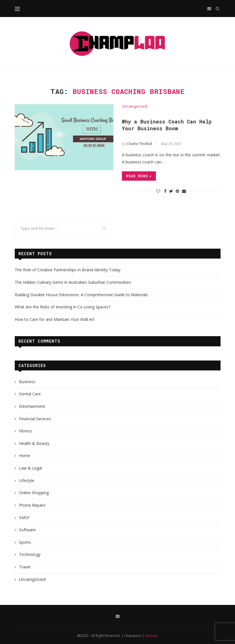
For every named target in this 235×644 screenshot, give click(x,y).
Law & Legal (30, 468)
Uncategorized (135, 106)
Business (27, 382)
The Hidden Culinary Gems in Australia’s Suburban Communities (73, 282)
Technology (30, 554)
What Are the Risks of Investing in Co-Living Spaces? (63, 307)
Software (27, 530)
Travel (25, 567)
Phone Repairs (32, 505)
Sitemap (151, 636)
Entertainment (32, 406)
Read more (139, 176)
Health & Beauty (34, 443)
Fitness (26, 431)
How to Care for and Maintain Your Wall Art (55, 319)
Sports (25, 542)
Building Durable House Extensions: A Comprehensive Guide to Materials (81, 295)
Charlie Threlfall (139, 144)
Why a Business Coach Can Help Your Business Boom (167, 125)
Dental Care (30, 394)
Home (25, 456)
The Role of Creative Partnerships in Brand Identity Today (68, 270)
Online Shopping (34, 493)
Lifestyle (27, 480)
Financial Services (35, 419)
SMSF (24, 518)
